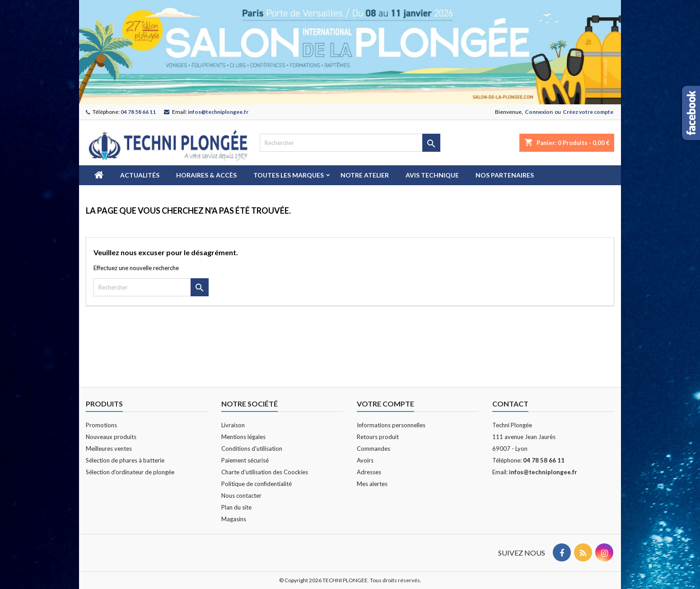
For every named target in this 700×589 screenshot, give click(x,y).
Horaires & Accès (206, 175)
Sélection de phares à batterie (125, 460)
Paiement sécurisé (245, 460)
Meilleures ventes (109, 449)
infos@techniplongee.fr (218, 112)
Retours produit (378, 437)
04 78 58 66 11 (138, 112)
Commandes (373, 449)
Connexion (539, 112)
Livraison (233, 425)
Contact (510, 404)
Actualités (140, 175)
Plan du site (236, 507)
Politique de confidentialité (257, 484)
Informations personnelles (391, 425)
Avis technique (432, 175)
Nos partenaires (505, 175)
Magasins (234, 519)
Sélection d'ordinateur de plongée (130, 472)
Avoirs (365, 460)
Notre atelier (365, 175)
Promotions (101, 425)
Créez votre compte (588, 112)
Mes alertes (372, 484)
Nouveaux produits (111, 437)
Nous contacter (241, 496)
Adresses (369, 472)
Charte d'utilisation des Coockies (265, 472)
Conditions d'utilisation (252, 449)
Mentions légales (243, 437)
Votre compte (385, 404)
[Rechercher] (350, 143)
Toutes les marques (289, 175)
